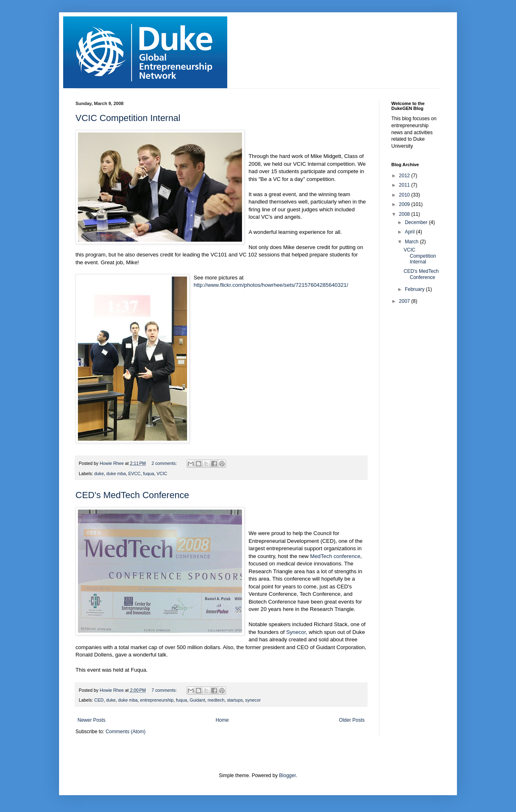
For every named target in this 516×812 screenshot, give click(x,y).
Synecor (296, 632)
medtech (216, 700)
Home (222, 720)
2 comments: (165, 463)
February (415, 289)
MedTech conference (335, 556)
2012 (405, 176)
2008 (405, 214)
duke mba (116, 473)
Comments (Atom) (125, 732)
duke (99, 473)
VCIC (162, 473)
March (412, 242)
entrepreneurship (157, 700)
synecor (253, 700)
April (410, 232)
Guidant (197, 700)
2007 (405, 301)
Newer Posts (91, 720)
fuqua (149, 473)
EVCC (135, 473)
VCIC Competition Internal (128, 118)
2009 (405, 204)
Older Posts (352, 720)
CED (99, 700)
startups (235, 700)
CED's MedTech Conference (132, 495)
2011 (405, 185)
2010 (405, 195)
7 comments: (165, 690)
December (417, 222)
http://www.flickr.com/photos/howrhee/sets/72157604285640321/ (271, 285)
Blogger (287, 775)
